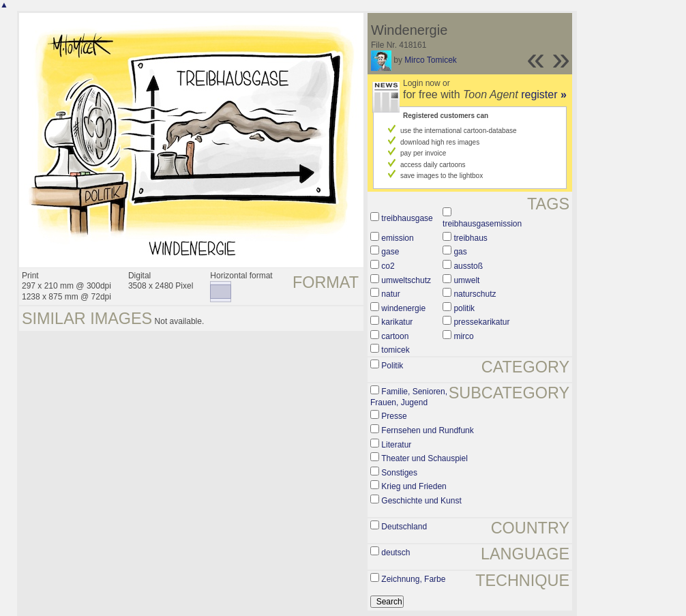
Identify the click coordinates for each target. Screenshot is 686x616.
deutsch (396, 553)
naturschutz (475, 294)
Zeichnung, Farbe (413, 579)
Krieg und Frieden (414, 486)
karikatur (397, 322)
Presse (394, 416)
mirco (463, 336)
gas (460, 252)
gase (390, 252)
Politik (392, 366)
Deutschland (404, 527)
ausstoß (468, 266)
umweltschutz (406, 280)
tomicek (395, 350)
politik (464, 308)
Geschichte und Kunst (421, 501)
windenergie (403, 308)
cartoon (395, 336)
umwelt (466, 280)
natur (390, 294)
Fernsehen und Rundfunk (427, 430)
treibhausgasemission (482, 224)
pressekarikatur (481, 322)
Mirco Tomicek (430, 60)
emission (397, 238)
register (544, 94)
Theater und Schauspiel (424, 458)
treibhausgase (407, 218)
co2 (388, 266)
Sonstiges (399, 473)
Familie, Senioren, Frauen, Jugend (409, 397)
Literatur (396, 445)
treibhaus (470, 238)
